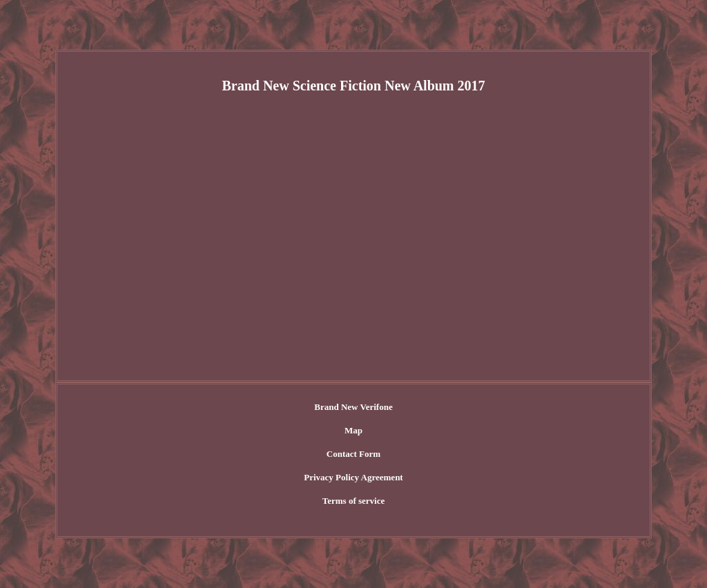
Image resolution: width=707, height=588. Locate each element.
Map (353, 430)
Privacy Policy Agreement (353, 477)
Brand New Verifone (353, 407)
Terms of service (354, 501)
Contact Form (353, 454)
